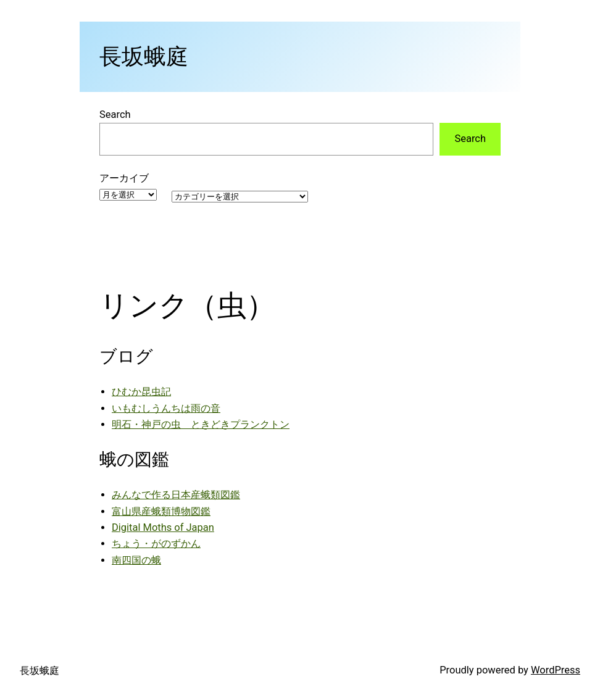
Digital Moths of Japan (163, 527)
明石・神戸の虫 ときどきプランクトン (201, 424)
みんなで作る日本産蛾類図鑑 (176, 495)
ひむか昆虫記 (141, 392)
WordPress (556, 670)
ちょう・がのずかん (156, 544)
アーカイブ (124, 178)
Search (115, 115)
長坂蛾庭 (144, 57)
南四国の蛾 (136, 560)
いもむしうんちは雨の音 (166, 408)
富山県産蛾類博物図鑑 (161, 511)
